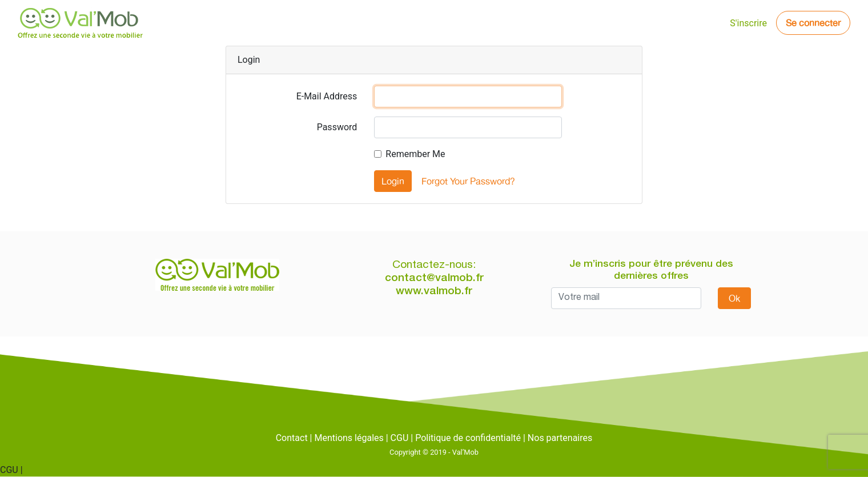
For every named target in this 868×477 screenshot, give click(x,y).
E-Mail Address (327, 96)
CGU (400, 438)
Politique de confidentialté (468, 438)
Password (337, 127)
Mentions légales (349, 438)
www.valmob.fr (434, 292)
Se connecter (813, 23)
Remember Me (415, 154)
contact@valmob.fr (434, 278)
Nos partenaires (560, 438)
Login (393, 181)
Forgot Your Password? (468, 181)
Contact (292, 438)
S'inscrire (748, 23)
